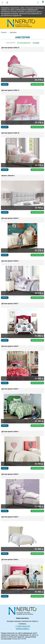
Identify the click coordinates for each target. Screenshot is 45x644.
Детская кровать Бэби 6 (10, 346)
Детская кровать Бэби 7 (10, 304)
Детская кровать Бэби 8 (10, 261)
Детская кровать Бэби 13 (10, 48)
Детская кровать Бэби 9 (10, 218)
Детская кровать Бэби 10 (10, 133)
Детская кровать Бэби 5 (10, 389)
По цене (36, 43)
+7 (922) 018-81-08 (22, 626)
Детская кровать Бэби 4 (10, 432)
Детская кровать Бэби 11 (10, 90)
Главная (4, 32)
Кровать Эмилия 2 (8, 176)
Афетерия (13, 32)
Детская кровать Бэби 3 (10, 474)
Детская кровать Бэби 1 (10, 560)
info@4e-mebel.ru (23, 629)
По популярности (24, 43)
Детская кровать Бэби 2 (10, 517)
